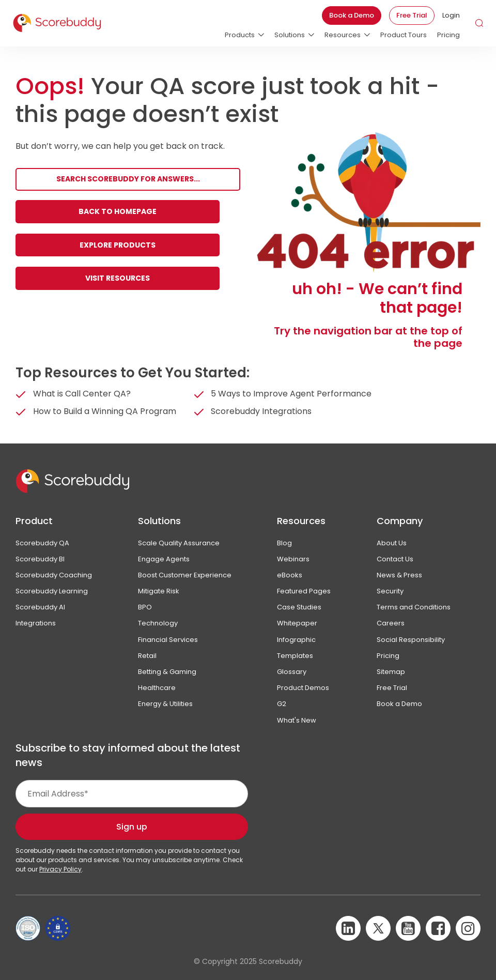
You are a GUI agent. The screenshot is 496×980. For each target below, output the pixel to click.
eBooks (290, 575)
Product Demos (303, 688)
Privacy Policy (60, 869)
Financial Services (168, 640)
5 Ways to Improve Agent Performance (291, 394)
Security (390, 591)
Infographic (296, 640)
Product (34, 521)
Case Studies (299, 607)
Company (400, 521)
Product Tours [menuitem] (404, 35)
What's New (297, 720)
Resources (301, 521)
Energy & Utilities (165, 704)
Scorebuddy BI (40, 559)
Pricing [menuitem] (448, 35)
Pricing (388, 656)
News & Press (399, 575)
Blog (284, 543)
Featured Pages (304, 591)
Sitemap (391, 672)
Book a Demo (352, 15)
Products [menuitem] (240, 35)
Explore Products (118, 245)
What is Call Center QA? (82, 394)
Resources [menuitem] (343, 35)
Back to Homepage (118, 211)
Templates (295, 656)
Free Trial (412, 15)
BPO (145, 607)
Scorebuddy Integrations (261, 411)
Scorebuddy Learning (52, 591)
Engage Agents (164, 559)
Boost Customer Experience (185, 575)
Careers (391, 623)
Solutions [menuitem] (290, 35)
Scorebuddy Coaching (54, 575)
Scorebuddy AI (40, 607)
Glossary (292, 672)
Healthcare (157, 688)
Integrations (36, 623)
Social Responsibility (411, 640)
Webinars (293, 559)
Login (451, 15)
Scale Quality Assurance (179, 543)
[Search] (128, 180)
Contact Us (395, 559)
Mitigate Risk (159, 591)
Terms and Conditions (414, 607)
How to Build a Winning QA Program (105, 411)
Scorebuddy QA (42, 543)
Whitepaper (297, 623)
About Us (392, 543)
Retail (147, 656)
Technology (158, 623)
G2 (282, 704)
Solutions (159, 521)
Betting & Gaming (167, 672)
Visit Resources (118, 278)
